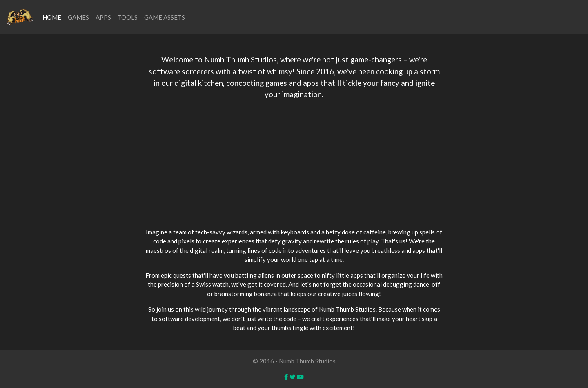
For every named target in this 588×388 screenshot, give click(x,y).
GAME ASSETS (165, 17)
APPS (103, 17)
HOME (52, 17)
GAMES (78, 17)
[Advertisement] (294, 164)
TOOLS (128, 17)
